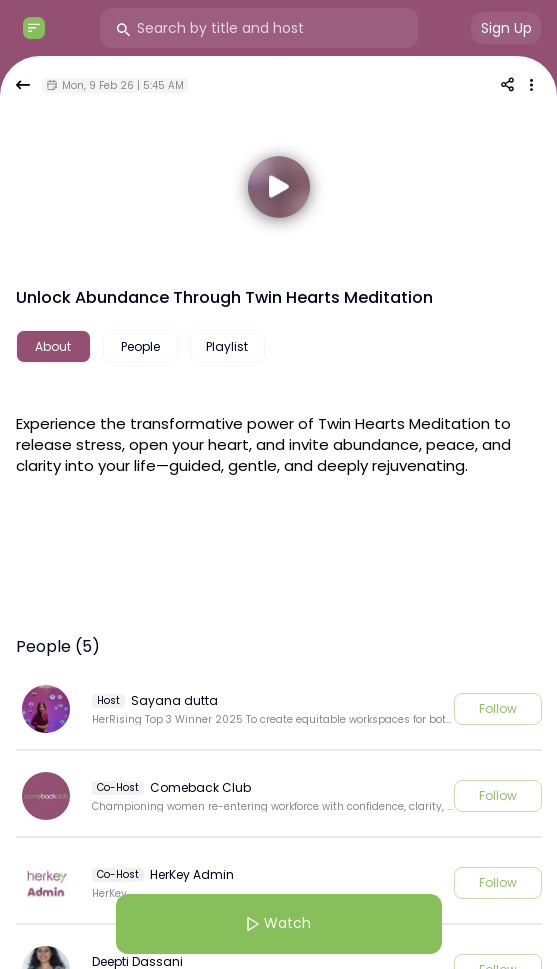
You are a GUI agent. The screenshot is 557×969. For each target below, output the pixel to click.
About (53, 346)
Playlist (227, 346)
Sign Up (506, 28)
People (140, 346)
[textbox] (279, 442)
